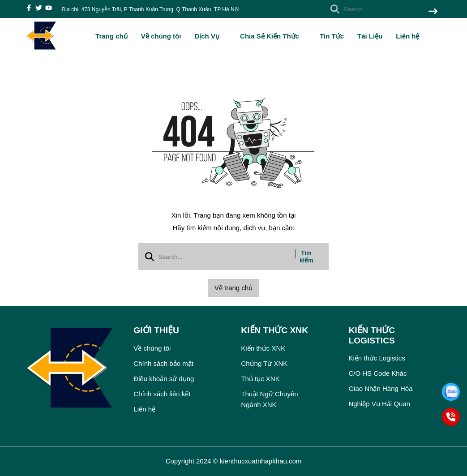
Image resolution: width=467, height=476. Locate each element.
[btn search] (433, 12)
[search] (382, 9)
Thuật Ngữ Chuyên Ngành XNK (269, 399)
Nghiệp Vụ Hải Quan (379, 404)
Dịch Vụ (210, 36)
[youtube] (49, 9)
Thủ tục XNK (260, 379)
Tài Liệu (370, 36)
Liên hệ (407, 36)
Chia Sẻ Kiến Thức (273, 36)
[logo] (41, 49)
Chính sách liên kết (162, 394)
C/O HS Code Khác (377, 373)
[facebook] (29, 9)
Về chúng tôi (161, 36)
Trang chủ (111, 36)
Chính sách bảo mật (163, 363)
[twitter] (39, 9)
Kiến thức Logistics (377, 358)
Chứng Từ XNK (264, 363)
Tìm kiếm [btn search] (306, 257)
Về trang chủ (233, 288)
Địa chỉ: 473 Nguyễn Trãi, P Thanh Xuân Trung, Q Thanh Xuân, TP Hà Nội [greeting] (150, 9)
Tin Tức (332, 36)
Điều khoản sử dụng (164, 379)
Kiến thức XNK (263, 348)
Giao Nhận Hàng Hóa (380, 388)
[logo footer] (74, 369)
